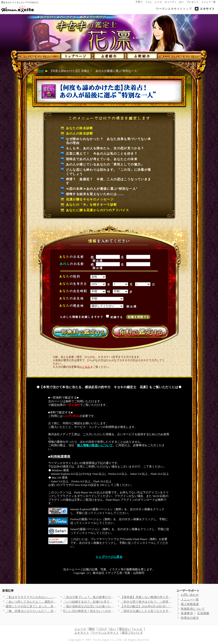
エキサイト (207, 9)
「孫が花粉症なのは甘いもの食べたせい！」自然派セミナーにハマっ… (111, 606)
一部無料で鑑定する (79, 332)
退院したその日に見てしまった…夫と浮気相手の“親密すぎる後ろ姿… (53, 606)
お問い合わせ (190, 595)
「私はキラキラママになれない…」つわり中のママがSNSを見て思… (52, 597)
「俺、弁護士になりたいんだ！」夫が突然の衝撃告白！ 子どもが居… (52, 611)
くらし (149, 2)
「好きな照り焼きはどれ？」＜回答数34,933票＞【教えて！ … (163, 602)
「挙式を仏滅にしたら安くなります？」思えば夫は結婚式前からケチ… (169, 611)
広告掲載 (203, 613)
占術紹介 (141, 55)
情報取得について (193, 609)
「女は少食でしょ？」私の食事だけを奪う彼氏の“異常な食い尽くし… (110, 597)
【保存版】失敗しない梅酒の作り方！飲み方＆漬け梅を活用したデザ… (169, 597)
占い (182, 2)
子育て (139, 2)
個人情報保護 (190, 604)
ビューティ (171, 2)
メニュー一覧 (208, 2)
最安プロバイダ (132, 633)
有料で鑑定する (139, 332)
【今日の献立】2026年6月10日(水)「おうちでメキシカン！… (162, 606)
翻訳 (92, 629)
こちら (86, 367)
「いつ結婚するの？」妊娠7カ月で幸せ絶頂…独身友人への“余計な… (109, 602)
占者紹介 (108, 55)
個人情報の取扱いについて (95, 445)
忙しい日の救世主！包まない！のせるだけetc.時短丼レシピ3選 (105, 611)
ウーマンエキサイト (106, 633)
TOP (41, 71)
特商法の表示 (190, 618)
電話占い (125, 629)
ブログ (103, 629)
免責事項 (187, 613)
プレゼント (193, 2)
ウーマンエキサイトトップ (174, 9)
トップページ (76, 55)
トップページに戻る (109, 557)
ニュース (80, 629)
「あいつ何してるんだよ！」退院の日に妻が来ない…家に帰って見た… (53, 602)
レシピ (159, 2)
